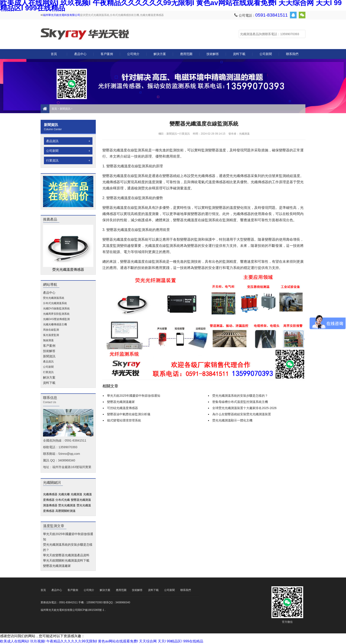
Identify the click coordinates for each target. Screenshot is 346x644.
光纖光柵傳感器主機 (55, 324)
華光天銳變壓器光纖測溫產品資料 (66, 555)
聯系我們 (292, 54)
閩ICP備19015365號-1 (91, 610)
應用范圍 (186, 54)
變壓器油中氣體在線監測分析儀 (129, 414)
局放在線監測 (51, 330)
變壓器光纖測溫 (81, 500)
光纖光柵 (64, 494)
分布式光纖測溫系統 (55, 303)
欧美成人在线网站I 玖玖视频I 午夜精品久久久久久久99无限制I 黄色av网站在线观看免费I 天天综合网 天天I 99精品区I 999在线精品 (102, 641)
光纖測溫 (85, 34)
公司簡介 (133, 54)
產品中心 (80, 56)
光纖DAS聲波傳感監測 (56, 319)
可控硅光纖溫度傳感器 (122, 408)
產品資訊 (68, 141)
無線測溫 (48, 340)
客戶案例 (107, 54)
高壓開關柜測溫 (65, 511)
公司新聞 (266, 54)
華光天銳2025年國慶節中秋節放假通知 (134, 396)
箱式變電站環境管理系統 (124, 420)
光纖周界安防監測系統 (56, 314)
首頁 (54, 54)
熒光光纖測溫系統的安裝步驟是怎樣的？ (240, 396)
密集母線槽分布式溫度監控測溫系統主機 (240, 402)
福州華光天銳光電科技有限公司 (62, 15)
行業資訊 (68, 160)
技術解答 (213, 54)
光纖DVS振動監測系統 (56, 309)
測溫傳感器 (50, 505)
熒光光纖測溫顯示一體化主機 (232, 420)
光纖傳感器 (50, 494)
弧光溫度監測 (51, 335)
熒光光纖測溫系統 (54, 298)
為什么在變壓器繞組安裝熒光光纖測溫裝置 (242, 414)
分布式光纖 (63, 500)
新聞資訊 (65, 109)
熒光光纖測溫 (67, 505)
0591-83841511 (272, 15)
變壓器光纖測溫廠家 (57, 566)
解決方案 (160, 54)
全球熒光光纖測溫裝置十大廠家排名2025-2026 (244, 408)
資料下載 (239, 54)
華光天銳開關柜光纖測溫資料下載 (66, 560)
